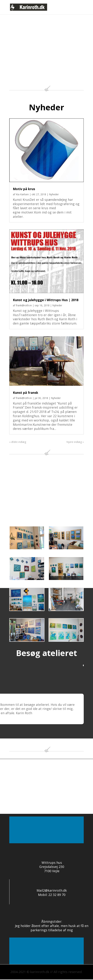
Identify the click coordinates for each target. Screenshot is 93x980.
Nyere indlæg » (75, 442)
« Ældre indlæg (18, 442)
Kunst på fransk (26, 393)
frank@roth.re (24, 305)
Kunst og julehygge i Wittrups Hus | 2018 (46, 300)
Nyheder (54, 194)
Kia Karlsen (22, 194)
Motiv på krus (24, 189)
